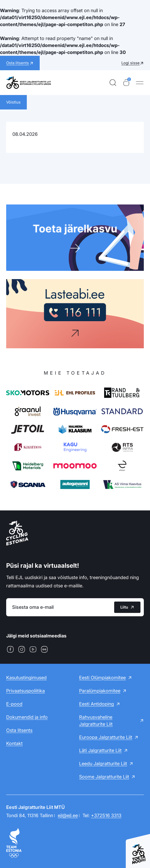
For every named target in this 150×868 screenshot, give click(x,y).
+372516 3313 (106, 815)
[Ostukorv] (126, 83)
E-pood (14, 704)
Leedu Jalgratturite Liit (103, 764)
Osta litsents (19, 730)
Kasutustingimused (26, 678)
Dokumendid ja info (27, 717)
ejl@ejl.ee (68, 815)
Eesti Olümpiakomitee (102, 678)
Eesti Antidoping (97, 704)
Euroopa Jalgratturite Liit (106, 737)
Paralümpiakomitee (100, 691)
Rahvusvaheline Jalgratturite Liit (96, 721)
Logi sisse (131, 63)
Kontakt (14, 743)
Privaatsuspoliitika (26, 691)
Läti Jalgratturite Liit (100, 750)
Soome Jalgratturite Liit (104, 777)
